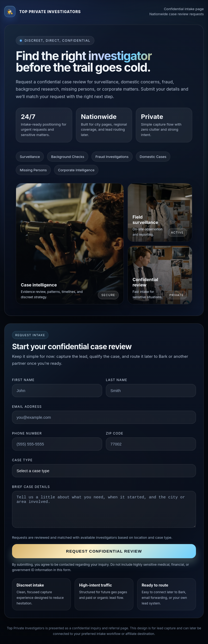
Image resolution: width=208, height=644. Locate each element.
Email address (27, 407)
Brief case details (31, 487)
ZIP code (115, 433)
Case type (22, 460)
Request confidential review (104, 551)
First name (23, 380)
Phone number (27, 433)
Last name (117, 380)
